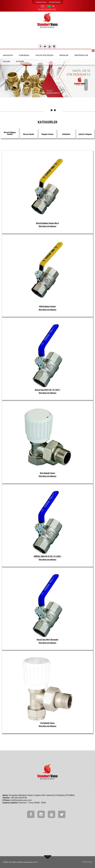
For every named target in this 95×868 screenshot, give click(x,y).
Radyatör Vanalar (47, 134)
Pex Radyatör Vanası (48, 723)
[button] (43, 6)
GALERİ (6, 61)
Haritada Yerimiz (55, 2)
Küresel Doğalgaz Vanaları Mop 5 (47, 223)
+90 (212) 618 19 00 (48, 9)
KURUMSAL (24, 55)
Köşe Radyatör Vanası (47, 473)
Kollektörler (66, 134)
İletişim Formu (41, 2)
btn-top (48, 857)
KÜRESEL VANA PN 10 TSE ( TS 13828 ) (47, 556)
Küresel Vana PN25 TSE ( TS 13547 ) (47, 390)
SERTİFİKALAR (81, 55)
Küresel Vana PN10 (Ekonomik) (48, 640)
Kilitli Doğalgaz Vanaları (47, 306)
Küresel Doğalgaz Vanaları (10, 133)
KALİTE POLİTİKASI (44, 55)
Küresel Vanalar (29, 134)
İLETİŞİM (20, 61)
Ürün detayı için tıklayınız (47, 226)
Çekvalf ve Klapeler (85, 134)
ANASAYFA (8, 55)
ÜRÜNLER (64, 55)
